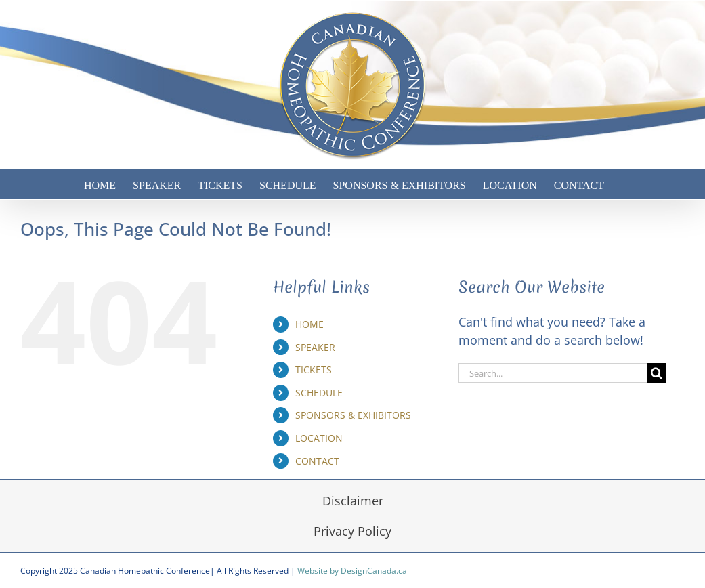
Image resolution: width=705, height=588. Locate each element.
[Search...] (553, 373)
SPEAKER (315, 347)
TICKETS (314, 370)
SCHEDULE (319, 393)
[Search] (657, 373)
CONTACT (317, 461)
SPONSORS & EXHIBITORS (353, 415)
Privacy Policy (352, 531)
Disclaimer (353, 501)
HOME (309, 324)
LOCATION (319, 438)
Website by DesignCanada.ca (352, 571)
